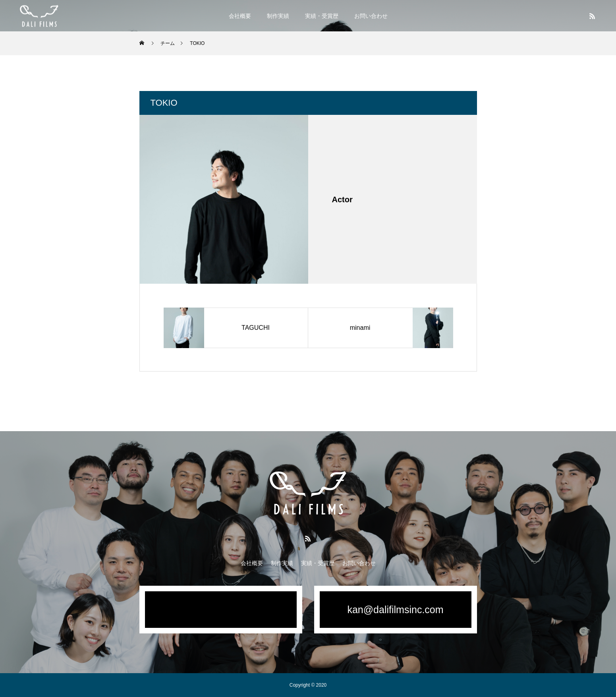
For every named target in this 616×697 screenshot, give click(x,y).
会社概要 (240, 16)
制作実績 (278, 16)
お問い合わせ (371, 16)
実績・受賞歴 (322, 16)
